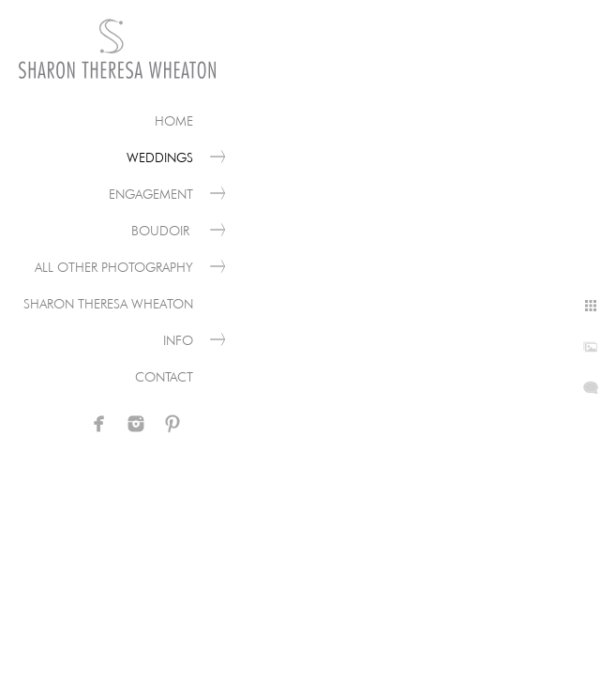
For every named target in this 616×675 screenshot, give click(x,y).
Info (178, 340)
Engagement (151, 194)
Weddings (160, 157)
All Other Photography (114, 267)
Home (174, 121)
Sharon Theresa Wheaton (108, 304)
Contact (164, 377)
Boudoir (162, 231)
